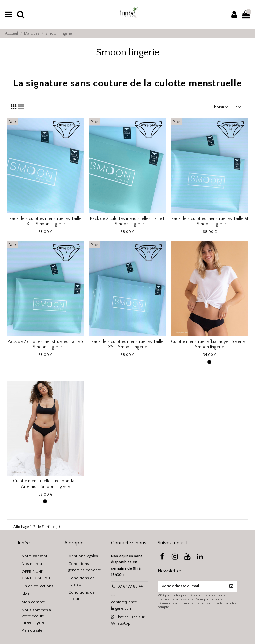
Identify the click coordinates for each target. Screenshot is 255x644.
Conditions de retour (82, 596)
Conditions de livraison (82, 581)
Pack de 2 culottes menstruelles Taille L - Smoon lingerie (127, 222)
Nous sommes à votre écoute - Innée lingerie (36, 616)
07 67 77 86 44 (130, 586)
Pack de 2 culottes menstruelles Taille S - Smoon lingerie (45, 345)
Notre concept (35, 556)
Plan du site (32, 631)
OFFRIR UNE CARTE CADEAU (36, 575)
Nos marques (34, 564)
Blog (25, 594)
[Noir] (209, 362)
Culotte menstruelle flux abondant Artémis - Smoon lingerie (45, 484)
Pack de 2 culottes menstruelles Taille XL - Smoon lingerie (45, 222)
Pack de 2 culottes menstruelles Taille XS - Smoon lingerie (127, 345)
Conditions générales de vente (85, 567)
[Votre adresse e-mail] (192, 586)
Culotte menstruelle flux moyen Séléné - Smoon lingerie (210, 345)
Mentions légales (83, 556)
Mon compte (33, 602)
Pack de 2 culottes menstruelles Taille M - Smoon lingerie (210, 222)
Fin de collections (38, 586)
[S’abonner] (231, 586)
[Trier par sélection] (220, 108)
